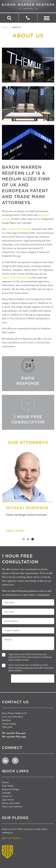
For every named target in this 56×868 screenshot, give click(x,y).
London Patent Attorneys (19, 229)
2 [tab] (28, 539)
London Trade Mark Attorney (16, 278)
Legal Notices (8, 800)
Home (5, 27)
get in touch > (13, 838)
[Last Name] (28, 612)
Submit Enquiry (31, 679)
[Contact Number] (28, 630)
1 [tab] (24, 539)
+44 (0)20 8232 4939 (16, 737)
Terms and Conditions (31, 657)
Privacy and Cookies (11, 803)
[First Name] (28, 602)
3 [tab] (33, 539)
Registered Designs (11, 789)
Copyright (6, 793)
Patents (5, 782)
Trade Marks (8, 786)
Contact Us (7, 796)
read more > (16, 531)
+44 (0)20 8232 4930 (16, 733)
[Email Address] (28, 621)
